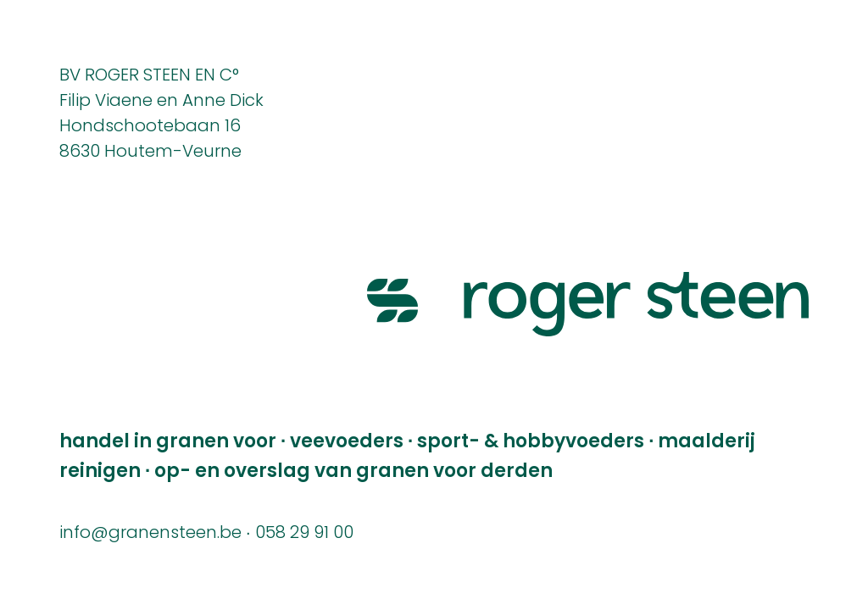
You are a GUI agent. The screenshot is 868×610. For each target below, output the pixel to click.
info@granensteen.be (150, 534)
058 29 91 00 (304, 534)
